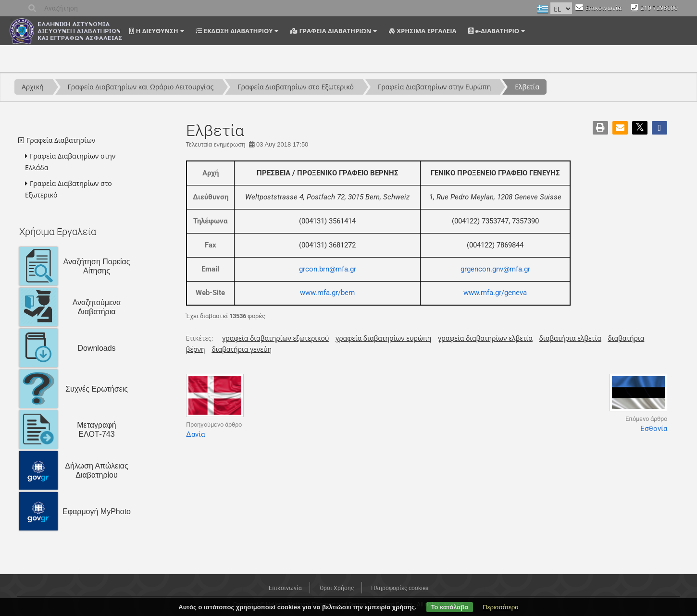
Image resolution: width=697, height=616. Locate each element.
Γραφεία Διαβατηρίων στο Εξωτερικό (296, 87)
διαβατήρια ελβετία (570, 338)
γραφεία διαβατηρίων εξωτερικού (275, 338)
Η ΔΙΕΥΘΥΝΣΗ (154, 31)
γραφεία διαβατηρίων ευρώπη (383, 338)
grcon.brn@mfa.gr (328, 269)
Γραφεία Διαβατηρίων (61, 140)
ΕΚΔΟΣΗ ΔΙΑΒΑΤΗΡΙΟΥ (234, 31)
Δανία (195, 434)
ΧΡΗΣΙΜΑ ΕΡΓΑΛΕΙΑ (423, 31)
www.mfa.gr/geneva (495, 293)
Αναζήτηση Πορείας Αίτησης (97, 266)
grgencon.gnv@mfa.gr (495, 269)
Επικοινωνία (604, 8)
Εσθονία (654, 429)
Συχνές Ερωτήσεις (97, 389)
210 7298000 (659, 8)
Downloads (96, 348)
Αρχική (33, 87)
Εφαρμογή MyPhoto (97, 511)
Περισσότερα (500, 607)
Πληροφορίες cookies (400, 588)
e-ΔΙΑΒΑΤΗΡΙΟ (494, 31)
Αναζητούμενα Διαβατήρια (97, 307)
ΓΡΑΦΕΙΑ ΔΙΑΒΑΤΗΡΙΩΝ (331, 31)
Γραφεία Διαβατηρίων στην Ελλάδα (70, 162)
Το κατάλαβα (450, 607)
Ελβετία (527, 87)
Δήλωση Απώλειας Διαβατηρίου (97, 470)
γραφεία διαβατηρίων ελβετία (485, 338)
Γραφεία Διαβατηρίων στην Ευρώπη (434, 87)
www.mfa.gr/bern (327, 293)
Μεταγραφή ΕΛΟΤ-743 (96, 430)
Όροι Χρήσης (337, 588)
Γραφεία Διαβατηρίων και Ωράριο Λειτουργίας (141, 87)
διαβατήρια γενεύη (242, 349)
